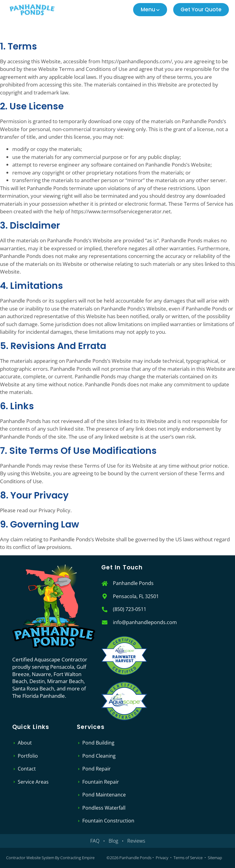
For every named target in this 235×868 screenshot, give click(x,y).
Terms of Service (188, 858)
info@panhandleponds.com (145, 622)
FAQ (95, 841)
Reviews (136, 841)
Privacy (162, 858)
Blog (113, 841)
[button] (150, 10)
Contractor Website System (30, 858)
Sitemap (215, 858)
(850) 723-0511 (130, 609)
